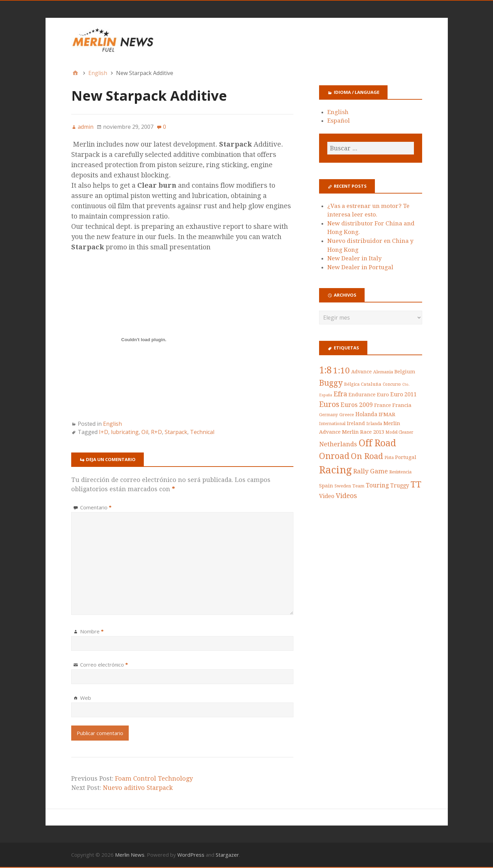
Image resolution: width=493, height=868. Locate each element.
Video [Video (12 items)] (327, 497)
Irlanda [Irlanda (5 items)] (374, 424)
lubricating (125, 432)
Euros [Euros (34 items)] (329, 405)
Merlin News (130, 855)
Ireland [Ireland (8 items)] (356, 424)
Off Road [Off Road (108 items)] (377, 443)
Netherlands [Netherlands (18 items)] (338, 444)
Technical (202, 432)
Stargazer (227, 855)
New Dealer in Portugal (360, 268)
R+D (156, 432)
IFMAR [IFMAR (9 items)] (387, 415)
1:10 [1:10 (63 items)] (342, 370)
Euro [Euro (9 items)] (383, 395)
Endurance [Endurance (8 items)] (362, 395)
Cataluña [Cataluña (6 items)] (371, 384)
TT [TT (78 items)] (416, 485)
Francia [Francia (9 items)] (402, 406)
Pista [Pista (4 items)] (389, 458)
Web (86, 698)
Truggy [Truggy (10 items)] (400, 486)
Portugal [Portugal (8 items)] (406, 458)
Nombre (92, 632)
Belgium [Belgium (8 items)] (405, 372)
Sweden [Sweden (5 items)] (343, 486)
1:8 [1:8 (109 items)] (325, 370)
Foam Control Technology (154, 779)
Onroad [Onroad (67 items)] (334, 456)
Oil (145, 432)
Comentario (96, 508)
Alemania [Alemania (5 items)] (383, 372)
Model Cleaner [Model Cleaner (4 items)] (399, 433)
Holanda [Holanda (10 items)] (366, 415)
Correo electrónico (104, 665)
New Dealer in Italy (355, 259)
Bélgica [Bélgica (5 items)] (352, 385)
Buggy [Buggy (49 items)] (331, 383)
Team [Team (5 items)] (358, 486)
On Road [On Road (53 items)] (367, 457)
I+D (104, 432)
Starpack (176, 432)
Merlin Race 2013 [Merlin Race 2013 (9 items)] (363, 432)
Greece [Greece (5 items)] (347, 415)
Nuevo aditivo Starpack (138, 788)
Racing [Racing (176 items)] (336, 470)
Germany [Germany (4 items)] (328, 415)
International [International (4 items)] (332, 424)
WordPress (191, 855)
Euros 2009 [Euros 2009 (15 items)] (357, 405)
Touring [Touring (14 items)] (377, 486)
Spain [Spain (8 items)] (326, 486)
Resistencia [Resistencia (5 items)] (400, 472)
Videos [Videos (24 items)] (346, 496)
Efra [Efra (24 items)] (340, 394)
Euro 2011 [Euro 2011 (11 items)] (403, 394)
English (112, 424)
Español (339, 121)
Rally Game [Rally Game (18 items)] (371, 472)
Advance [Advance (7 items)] (362, 372)
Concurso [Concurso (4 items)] (392, 385)
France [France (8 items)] (383, 406)
